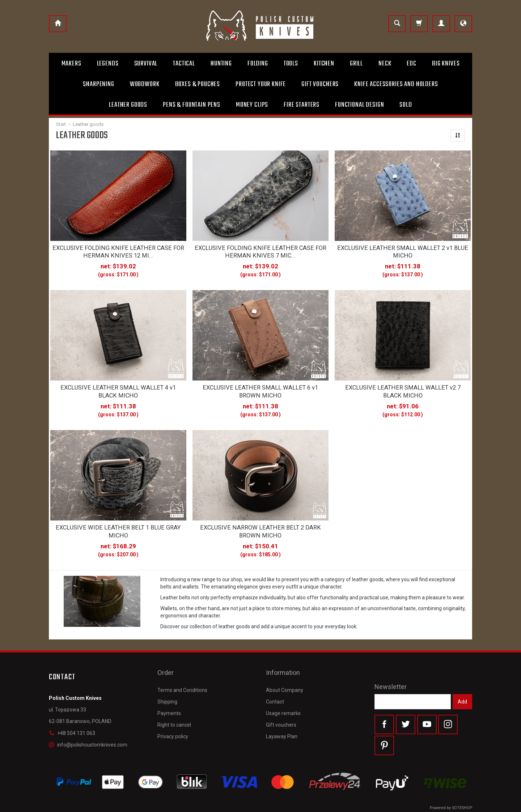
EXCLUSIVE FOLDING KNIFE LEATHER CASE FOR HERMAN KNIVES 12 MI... (118, 251)
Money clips (252, 105)
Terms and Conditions (182, 672)
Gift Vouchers (320, 84)
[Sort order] (458, 136)
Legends (108, 64)
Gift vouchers (281, 707)
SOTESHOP (462, 805)
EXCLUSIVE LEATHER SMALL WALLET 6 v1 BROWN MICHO (260, 388)
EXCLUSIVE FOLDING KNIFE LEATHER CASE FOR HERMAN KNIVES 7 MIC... (260, 251)
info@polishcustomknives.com (88, 737)
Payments (169, 696)
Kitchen (324, 64)
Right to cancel (174, 707)
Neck (385, 64)
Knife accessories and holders (396, 84)
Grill (356, 64)
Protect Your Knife (261, 84)
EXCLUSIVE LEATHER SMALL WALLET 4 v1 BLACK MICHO (118, 388)
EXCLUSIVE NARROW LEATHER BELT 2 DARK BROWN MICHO (260, 525)
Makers (71, 64)
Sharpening (98, 84)
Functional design (359, 105)
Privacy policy (173, 719)
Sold (406, 105)
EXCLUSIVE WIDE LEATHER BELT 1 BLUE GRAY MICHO (118, 525)
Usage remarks (283, 696)
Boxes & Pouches (198, 84)
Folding (258, 64)
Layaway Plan (282, 719)
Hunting (221, 64)
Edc (412, 64)
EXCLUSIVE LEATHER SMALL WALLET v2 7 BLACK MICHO (403, 388)
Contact (275, 684)
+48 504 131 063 (72, 726)
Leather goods (128, 105)
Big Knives (446, 64)
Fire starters (302, 105)
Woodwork (145, 84)
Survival (146, 64)
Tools (291, 64)
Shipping (167, 684)
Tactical (184, 64)
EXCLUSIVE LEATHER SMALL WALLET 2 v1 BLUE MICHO (403, 251)
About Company (285, 672)
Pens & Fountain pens (192, 105)
